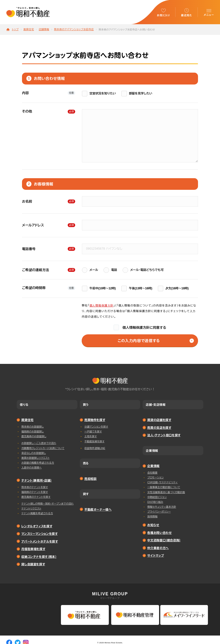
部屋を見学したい (137, 94)
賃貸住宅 (29, 29)
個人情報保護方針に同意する (140, 327)
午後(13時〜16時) (137, 288)
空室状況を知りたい (99, 94)
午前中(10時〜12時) (99, 288)
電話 (110, 270)
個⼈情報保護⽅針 (101, 306)
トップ (15, 29)
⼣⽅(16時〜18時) (173, 288)
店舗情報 (44, 29)
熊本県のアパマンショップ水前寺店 (74, 29)
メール (90, 270)
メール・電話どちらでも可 (143, 270)
